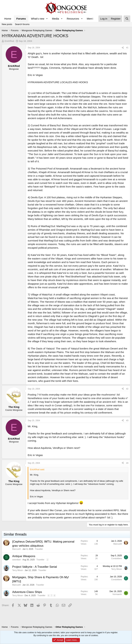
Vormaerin (117, 594)
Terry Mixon (18, 570)
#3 (127, 421)
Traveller (39, 549)
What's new (38, 19)
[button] (47, 19)
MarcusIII (16, 549)
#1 (127, 48)
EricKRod (9, 41)
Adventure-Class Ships (27, 592)
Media (56, 19)
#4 (127, 463)
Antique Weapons (24, 556)
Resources (73, 19)
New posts (7, 24)
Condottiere (117, 558)
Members (92, 19)
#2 (127, 389)
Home (8, 19)
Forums (21, 19)
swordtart (16, 560)
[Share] (123, 48)
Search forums (22, 24)
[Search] (127, 19)
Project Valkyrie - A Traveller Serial (35, 567)
